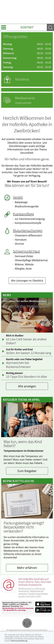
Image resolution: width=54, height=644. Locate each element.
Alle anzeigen (27, 386)
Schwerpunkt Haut (26, 251)
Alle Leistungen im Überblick (27, 281)
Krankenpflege (23, 214)
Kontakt (27, 27)
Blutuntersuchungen (28, 230)
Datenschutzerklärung (19, 641)
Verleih (18, 197)
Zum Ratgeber (27, 471)
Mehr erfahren (27, 568)
